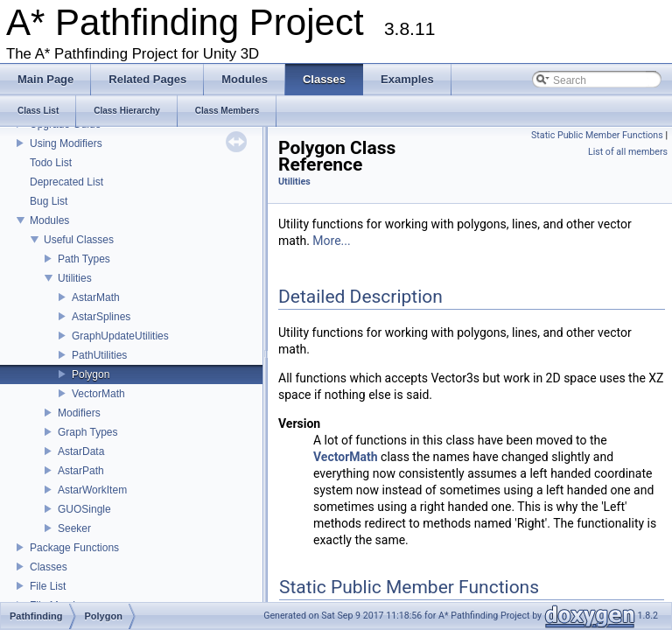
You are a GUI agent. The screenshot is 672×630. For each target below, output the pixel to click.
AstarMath (96, 297)
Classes (49, 567)
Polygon (91, 374)
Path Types (84, 259)
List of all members (628, 152)
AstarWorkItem (92, 490)
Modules (49, 220)
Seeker (74, 528)
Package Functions (74, 548)
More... (331, 241)
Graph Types (87, 432)
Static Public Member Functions (597, 135)
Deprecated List (66, 182)
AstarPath (81, 471)
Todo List (51, 163)
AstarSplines (101, 317)
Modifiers (79, 413)
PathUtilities (99, 355)
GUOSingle (84, 509)
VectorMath (98, 394)
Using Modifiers (66, 143)
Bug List (49, 201)
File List (48, 586)
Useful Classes (79, 240)
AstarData (81, 451)
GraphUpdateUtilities (120, 336)
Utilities (75, 278)
